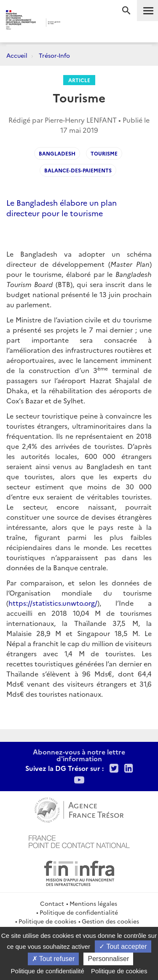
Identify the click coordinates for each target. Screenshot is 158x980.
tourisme (104, 153)
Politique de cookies (47, 921)
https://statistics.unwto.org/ (53, 603)
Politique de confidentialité (79, 912)
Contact (52, 903)
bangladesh (57, 153)
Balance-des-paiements (78, 170)
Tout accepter (123, 946)
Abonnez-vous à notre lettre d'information (79, 755)
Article (79, 80)
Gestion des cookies (110, 921)
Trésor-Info (54, 55)
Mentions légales (93, 903)
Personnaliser (108, 959)
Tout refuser (54, 959)
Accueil (17, 55)
